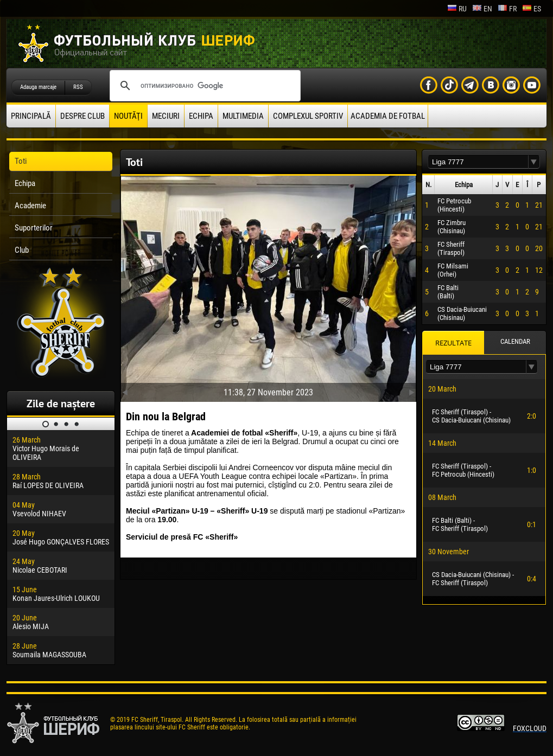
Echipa (201, 116)
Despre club (82, 116)
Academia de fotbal (388, 116)
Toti (21, 161)
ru (457, 9)
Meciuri (166, 116)
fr (507, 9)
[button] (534, 162)
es (532, 9)
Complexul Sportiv (308, 116)
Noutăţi (128, 116)
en (482, 9)
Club (22, 250)
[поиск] (204, 86)
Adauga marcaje (38, 87)
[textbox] (478, 162)
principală (31, 116)
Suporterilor (34, 228)
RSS (78, 87)
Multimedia (243, 116)
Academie (30, 206)
